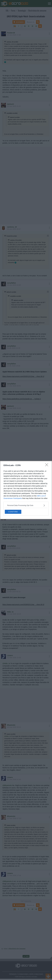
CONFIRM (13, 512)
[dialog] (26, 490)
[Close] (47, 466)
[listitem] (26, 505)
